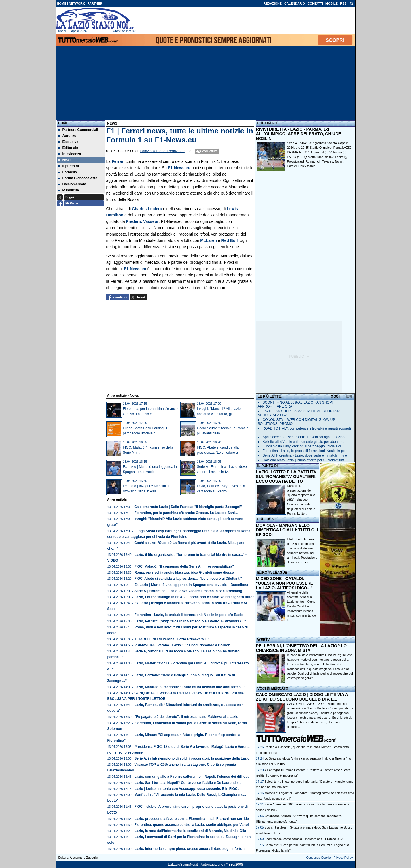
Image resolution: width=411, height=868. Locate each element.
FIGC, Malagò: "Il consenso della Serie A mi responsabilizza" (184, 566)
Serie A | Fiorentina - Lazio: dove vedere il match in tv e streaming (188, 591)
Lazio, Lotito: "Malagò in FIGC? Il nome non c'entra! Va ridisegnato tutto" (194, 597)
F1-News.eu (179, 168)
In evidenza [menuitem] (70, 154)
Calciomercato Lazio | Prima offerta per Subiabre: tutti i (305, 460)
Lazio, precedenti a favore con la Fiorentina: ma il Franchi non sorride (191, 819)
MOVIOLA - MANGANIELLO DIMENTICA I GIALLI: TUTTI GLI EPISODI (287, 530)
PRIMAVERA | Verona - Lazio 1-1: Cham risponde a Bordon (182, 645)
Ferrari (118, 161)
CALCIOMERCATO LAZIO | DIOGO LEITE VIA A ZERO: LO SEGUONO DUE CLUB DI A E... (302, 697)
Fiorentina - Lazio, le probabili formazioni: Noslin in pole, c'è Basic (189, 615)
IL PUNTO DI (268, 466)
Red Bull (230, 240)
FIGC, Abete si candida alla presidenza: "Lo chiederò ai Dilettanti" (188, 579)
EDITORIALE (268, 123)
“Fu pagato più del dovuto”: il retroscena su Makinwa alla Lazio (186, 717)
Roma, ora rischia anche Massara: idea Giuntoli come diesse (184, 573)
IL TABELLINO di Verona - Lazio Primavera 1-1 (172, 639)
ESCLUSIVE (267, 519)
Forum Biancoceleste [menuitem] (78, 178)
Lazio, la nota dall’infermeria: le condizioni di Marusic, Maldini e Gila (190, 831)
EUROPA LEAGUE (272, 573)
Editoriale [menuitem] (68, 148)
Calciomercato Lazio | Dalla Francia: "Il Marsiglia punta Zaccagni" (188, 507)
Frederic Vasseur (142, 221)
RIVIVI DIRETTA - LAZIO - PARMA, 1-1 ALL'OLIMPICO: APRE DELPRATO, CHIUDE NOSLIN (299, 134)
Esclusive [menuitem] (68, 142)
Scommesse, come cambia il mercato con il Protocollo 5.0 (305, 839)
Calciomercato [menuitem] (72, 184)
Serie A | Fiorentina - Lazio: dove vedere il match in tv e (305, 455)
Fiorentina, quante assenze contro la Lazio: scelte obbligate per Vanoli (192, 825)
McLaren (209, 240)
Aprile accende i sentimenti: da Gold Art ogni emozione (305, 437)
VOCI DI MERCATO (273, 688)
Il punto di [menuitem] (69, 166)
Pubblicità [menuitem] (69, 190)
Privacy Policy (343, 858)
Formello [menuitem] (68, 172)
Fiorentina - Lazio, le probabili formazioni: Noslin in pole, (306, 451)
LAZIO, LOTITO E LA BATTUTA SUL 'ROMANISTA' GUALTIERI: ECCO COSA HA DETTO (286, 477)
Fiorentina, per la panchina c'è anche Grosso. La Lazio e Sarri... (186, 513)
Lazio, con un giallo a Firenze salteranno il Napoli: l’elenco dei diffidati (192, 777)
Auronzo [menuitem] (67, 136)
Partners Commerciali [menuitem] (78, 130)
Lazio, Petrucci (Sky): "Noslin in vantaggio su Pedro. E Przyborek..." (190, 621)
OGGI (335, 396)
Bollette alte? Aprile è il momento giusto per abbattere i (305, 442)
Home (63, 123)
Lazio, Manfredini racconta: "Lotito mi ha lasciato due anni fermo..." (190, 687)
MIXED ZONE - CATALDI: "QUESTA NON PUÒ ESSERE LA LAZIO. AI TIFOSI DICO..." (285, 583)
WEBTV (264, 640)
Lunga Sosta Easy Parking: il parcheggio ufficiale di (302, 446)
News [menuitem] (65, 160)
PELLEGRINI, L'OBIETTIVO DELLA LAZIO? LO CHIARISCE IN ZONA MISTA (301, 648)
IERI (349, 396)
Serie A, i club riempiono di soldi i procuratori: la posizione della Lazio (192, 758)
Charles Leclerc (147, 209)
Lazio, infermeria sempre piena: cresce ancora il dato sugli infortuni (190, 849)
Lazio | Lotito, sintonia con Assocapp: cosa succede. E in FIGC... (187, 789)
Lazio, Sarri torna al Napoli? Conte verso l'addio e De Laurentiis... (188, 783)
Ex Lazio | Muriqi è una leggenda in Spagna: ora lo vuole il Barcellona (191, 585)
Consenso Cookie (318, 858)
